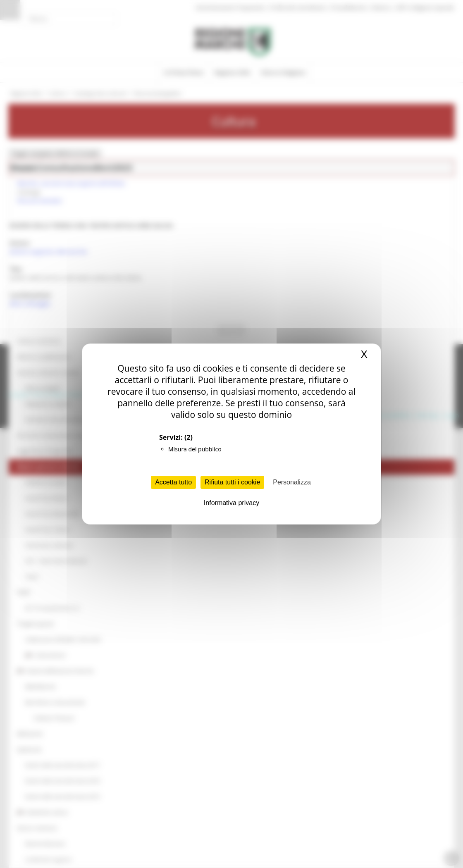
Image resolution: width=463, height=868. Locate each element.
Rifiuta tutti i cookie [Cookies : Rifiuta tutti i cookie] (232, 482)
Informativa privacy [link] (231, 503)
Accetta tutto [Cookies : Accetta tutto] (173, 482)
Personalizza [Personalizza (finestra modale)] (292, 482)
